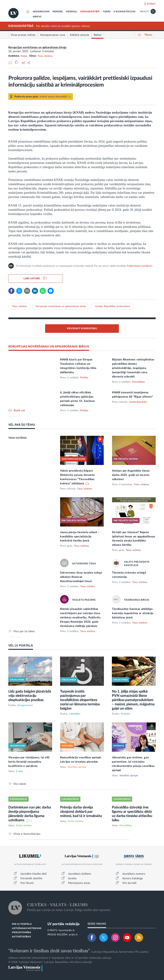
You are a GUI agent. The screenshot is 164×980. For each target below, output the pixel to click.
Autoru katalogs (133, 878)
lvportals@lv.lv (67, 930)
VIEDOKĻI (71, 12)
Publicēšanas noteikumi (140, 266)
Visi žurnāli (129, 883)
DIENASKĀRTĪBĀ (90, 12)
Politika (84, 378)
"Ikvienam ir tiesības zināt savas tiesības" (49, 951)
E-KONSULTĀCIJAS (125, 12)
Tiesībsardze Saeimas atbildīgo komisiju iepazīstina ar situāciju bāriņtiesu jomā (133, 613)
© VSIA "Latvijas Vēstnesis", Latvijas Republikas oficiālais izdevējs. (51, 962)
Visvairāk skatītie (31, 878)
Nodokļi (125, 714)
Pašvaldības (139, 382)
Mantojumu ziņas (79, 883)
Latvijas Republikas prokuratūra (113, 306)
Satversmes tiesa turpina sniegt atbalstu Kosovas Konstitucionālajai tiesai (81, 577)
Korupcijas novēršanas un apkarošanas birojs (37, 47)
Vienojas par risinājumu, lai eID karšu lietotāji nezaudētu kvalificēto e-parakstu (29, 762)
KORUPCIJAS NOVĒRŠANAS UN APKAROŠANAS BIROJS (49, 347)
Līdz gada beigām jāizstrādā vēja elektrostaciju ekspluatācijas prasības (30, 696)
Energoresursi (25, 705)
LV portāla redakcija (64, 924)
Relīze (24, 56)
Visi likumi (27, 883)
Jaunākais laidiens (80, 874)
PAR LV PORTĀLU (22, 924)
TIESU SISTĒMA (18, 438)
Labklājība (75, 714)
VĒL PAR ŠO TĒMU (22, 425)
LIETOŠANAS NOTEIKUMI (27, 928)
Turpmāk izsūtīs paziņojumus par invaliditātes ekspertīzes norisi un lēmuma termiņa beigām (80, 700)
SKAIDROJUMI (41, 12)
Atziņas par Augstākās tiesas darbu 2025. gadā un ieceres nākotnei (131, 475)
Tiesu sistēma (45, 56)
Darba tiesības (24, 826)
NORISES (58, 12)
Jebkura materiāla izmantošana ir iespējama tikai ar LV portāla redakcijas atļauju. (60, 958)
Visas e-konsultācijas (27, 834)
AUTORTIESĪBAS (21, 937)
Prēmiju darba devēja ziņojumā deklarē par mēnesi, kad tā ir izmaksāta (81, 812)
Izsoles (72, 878)
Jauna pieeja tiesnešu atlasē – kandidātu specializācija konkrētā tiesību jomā (80, 537)
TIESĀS (107, 12)
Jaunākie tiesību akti (33, 874)
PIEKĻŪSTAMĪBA (21, 933)
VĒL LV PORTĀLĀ (21, 646)
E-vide (19, 771)
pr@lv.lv (73, 935)
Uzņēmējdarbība (138, 402)
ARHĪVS (37, 17)
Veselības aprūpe (77, 767)
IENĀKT (151, 4)
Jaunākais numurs (134, 874)
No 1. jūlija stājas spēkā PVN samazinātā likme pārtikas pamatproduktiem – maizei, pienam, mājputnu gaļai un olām (133, 700)
